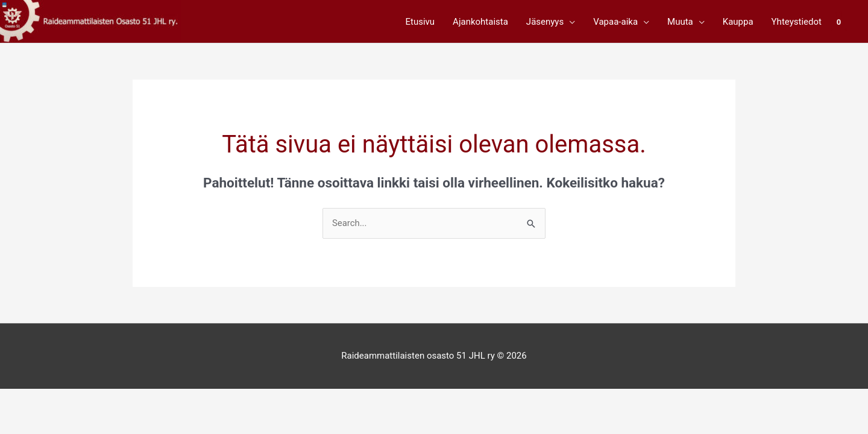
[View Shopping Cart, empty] (839, 22)
